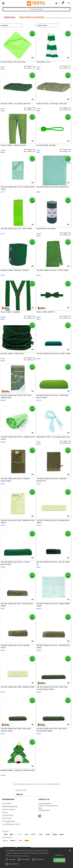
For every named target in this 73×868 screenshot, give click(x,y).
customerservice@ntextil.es (48, 806)
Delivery (5, 812)
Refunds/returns (8, 815)
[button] (56, 3)
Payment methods (9, 809)
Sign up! (19, 794)
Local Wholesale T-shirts (11, 824)
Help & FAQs (7, 818)
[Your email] (31, 790)
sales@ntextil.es (44, 810)
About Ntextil (7, 803)
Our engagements (9, 821)
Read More (26, 856)
